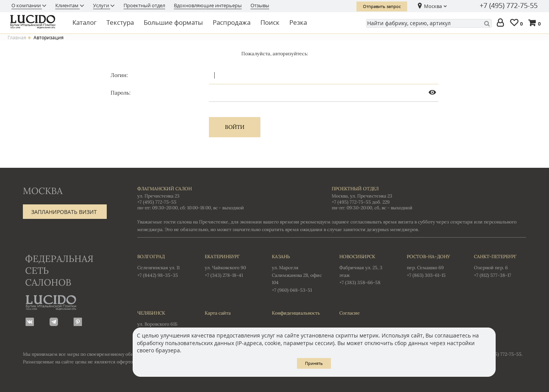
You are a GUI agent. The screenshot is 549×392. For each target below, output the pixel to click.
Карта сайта (218, 313)
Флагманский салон (165, 189)
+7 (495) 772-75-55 (509, 6)
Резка (298, 22)
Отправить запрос (382, 6)
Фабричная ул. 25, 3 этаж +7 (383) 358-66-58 (365, 269)
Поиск (270, 22)
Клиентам (67, 5)
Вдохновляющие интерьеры (208, 5)
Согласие (350, 313)
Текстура (120, 22)
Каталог (84, 22)
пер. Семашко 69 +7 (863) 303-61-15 (433, 265)
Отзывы (260, 5)
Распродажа (232, 22)
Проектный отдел (144, 5)
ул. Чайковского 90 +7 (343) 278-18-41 (231, 265)
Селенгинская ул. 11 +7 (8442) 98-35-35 (163, 265)
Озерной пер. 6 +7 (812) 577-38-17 (500, 265)
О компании (27, 5)
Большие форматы (173, 22)
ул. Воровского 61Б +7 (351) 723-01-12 (163, 322)
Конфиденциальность (296, 313)
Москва (433, 6)
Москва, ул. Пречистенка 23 (362, 196)
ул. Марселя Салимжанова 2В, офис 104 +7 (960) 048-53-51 (298, 273)
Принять (314, 363)
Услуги (102, 5)
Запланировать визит (64, 212)
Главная (17, 38)
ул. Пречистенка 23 (158, 196)
